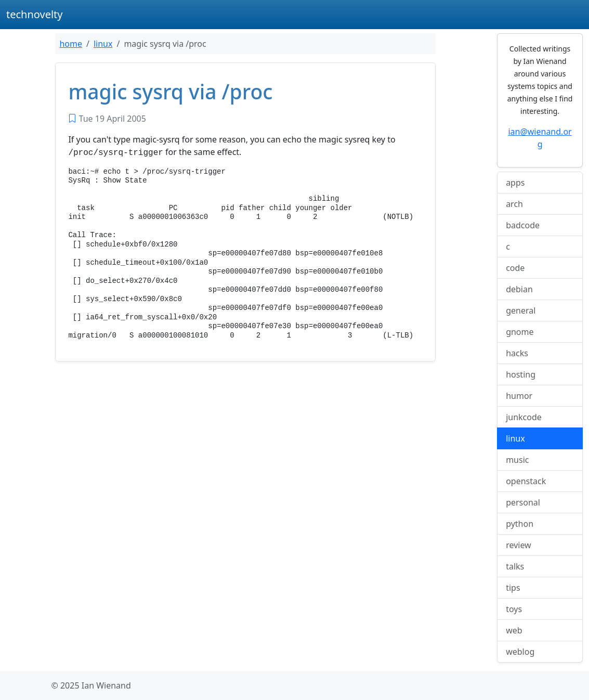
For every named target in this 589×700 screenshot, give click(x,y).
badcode (523, 225)
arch (514, 204)
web (514, 630)
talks (515, 566)
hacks (517, 353)
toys (514, 609)
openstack (526, 481)
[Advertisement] (245, 446)
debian (519, 289)
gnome (520, 332)
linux (103, 44)
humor (519, 396)
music (517, 460)
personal (523, 502)
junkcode (524, 417)
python (520, 524)
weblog (520, 652)
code (515, 268)
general (521, 310)
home (71, 44)
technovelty (35, 14)
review (519, 545)
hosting (521, 374)
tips (513, 588)
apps (515, 183)
